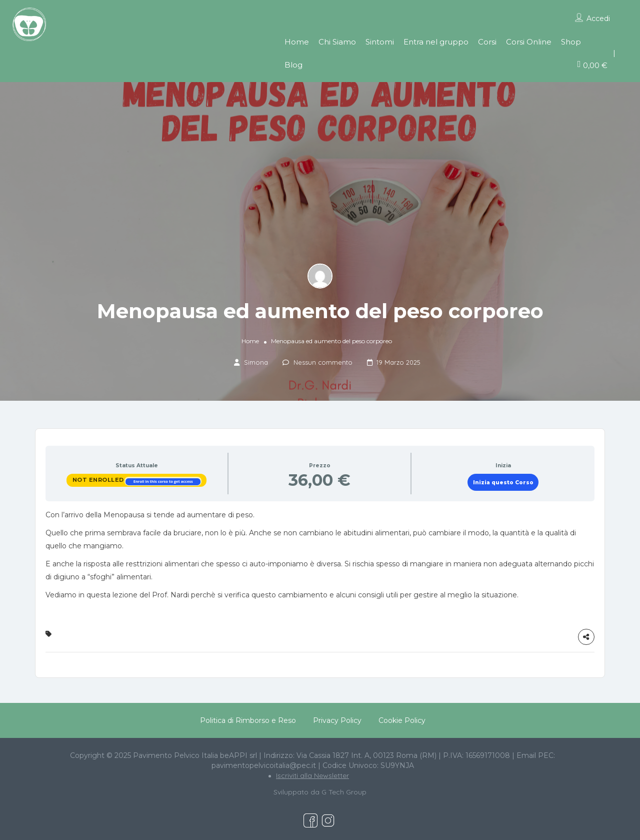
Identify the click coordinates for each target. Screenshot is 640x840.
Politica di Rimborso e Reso (248, 720)
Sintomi (380, 42)
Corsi (487, 42)
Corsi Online (529, 42)
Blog (293, 65)
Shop (571, 42)
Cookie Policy (402, 720)
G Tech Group (344, 792)
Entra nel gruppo (436, 42)
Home (297, 42)
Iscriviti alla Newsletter (312, 775)
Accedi (598, 19)
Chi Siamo (337, 42)
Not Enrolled (99, 480)
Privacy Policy (337, 720)
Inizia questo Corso (503, 483)
